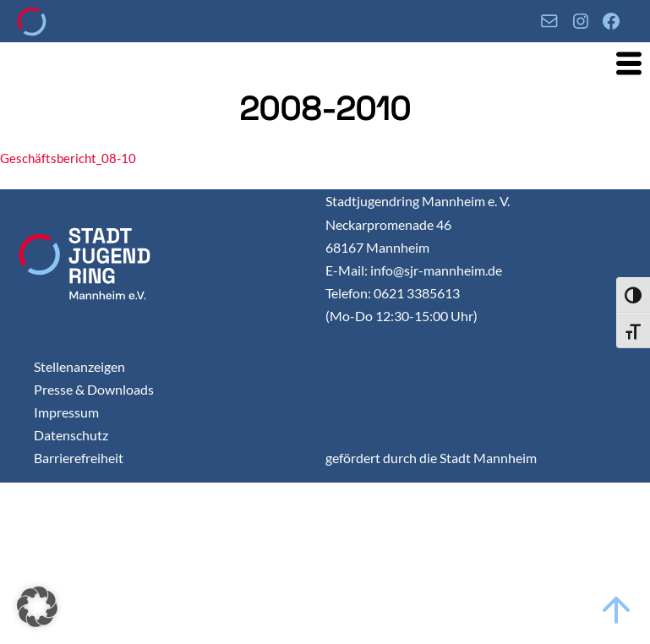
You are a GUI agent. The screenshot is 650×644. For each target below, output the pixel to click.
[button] (37, 607)
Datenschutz (71, 435)
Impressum (66, 412)
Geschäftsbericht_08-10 (68, 158)
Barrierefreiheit (79, 458)
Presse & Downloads (94, 389)
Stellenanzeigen (79, 366)
